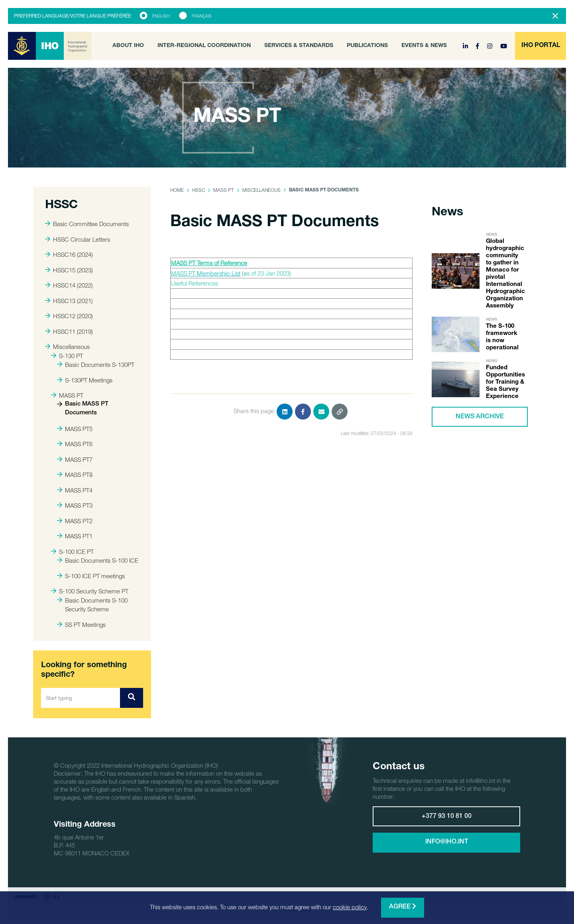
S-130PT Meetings (85, 380)
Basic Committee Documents (87, 224)
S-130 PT (67, 356)
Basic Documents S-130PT (96, 364)
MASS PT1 (75, 536)
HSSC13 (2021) (69, 301)
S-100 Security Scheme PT (90, 591)
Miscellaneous (67, 347)
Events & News (424, 46)
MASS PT (67, 395)
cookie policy (350, 907)
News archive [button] (480, 417)
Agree (403, 907)
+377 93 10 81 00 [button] (447, 817)
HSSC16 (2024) (69, 254)
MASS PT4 (75, 490)
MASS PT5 (75, 429)
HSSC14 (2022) (69, 285)
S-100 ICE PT (72, 552)
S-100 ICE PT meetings (91, 576)
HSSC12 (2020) (69, 316)
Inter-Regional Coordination (204, 46)
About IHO (128, 46)
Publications (367, 46)
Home (177, 190)
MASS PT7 (75, 459)
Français (202, 16)
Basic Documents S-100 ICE (98, 560)
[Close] (555, 16)
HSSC (199, 190)
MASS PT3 (75, 505)
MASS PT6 (75, 444)
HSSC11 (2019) (69, 331)
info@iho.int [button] (447, 842)
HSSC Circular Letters (78, 239)
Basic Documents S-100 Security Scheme (92, 605)
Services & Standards (299, 46)
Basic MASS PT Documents (83, 409)
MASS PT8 (75, 475)
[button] (541, 46)
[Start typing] (81, 698)
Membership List (219, 273)
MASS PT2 (75, 521)
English (161, 16)
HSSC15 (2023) (69, 270)
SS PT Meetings (81, 625)
